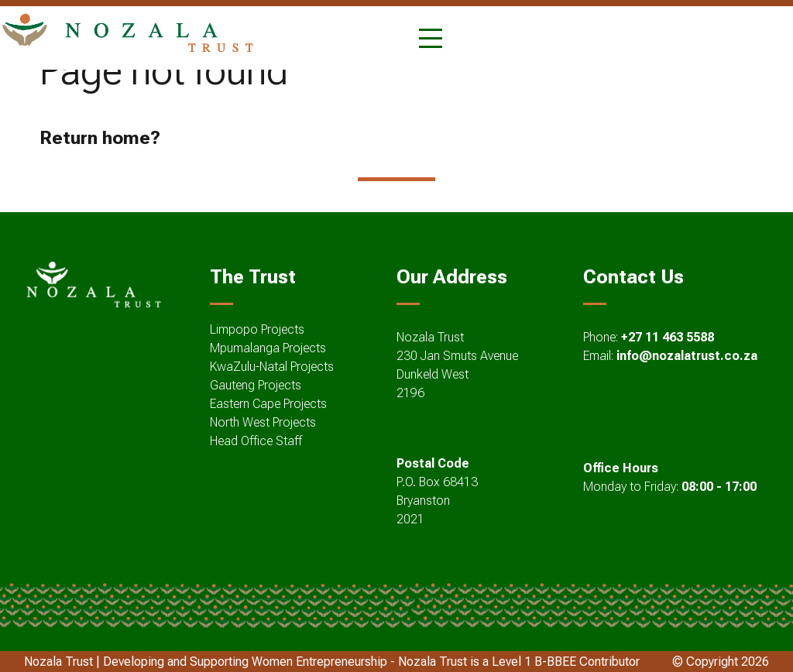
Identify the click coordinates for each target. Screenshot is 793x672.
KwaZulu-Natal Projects (272, 367)
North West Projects (263, 422)
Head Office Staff (256, 441)
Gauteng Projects (256, 385)
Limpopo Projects (257, 329)
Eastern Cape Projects (268, 404)
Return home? (100, 138)
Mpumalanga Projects (268, 348)
